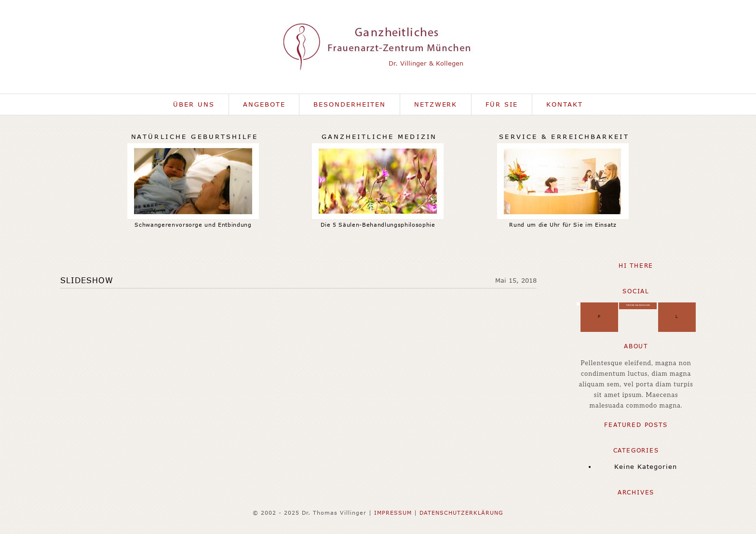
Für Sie (502, 104)
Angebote (264, 104)
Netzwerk (436, 104)
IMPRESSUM (393, 513)
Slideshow (87, 280)
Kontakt (565, 104)
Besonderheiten (349, 104)
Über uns (194, 104)
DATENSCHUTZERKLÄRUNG (461, 513)
